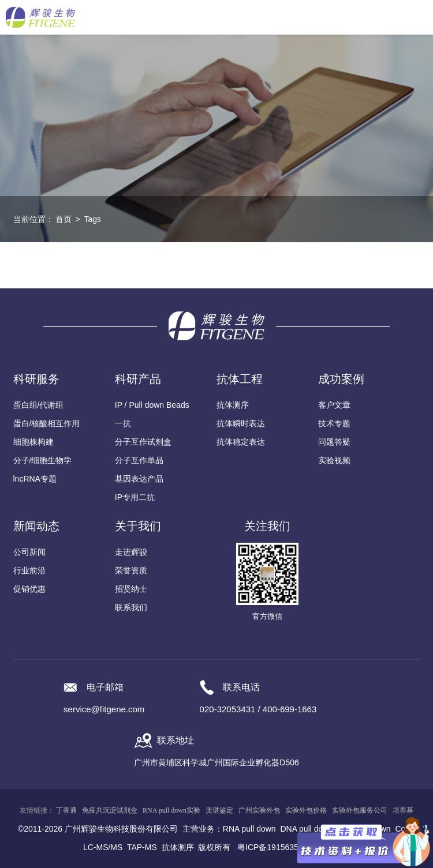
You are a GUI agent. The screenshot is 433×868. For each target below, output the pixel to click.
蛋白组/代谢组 (39, 405)
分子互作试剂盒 (143, 442)
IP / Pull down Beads (152, 405)
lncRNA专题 (35, 479)
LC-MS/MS (103, 847)
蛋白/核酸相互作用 (47, 423)
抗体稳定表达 (241, 442)
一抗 (123, 423)
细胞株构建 (33, 442)
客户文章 (334, 405)
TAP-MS (142, 847)
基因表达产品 (139, 479)
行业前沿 (29, 570)
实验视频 (334, 460)
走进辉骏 (131, 552)
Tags (92, 219)
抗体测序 (233, 405)
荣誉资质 (131, 570)
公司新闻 (29, 552)
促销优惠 (29, 589)
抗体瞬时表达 (241, 423)
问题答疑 (334, 442)
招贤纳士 (131, 589)
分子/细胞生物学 (43, 460)
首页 (64, 219)
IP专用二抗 (135, 497)
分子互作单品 (139, 460)
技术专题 (334, 423)
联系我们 (131, 607)
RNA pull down (249, 829)
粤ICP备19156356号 (274, 847)
